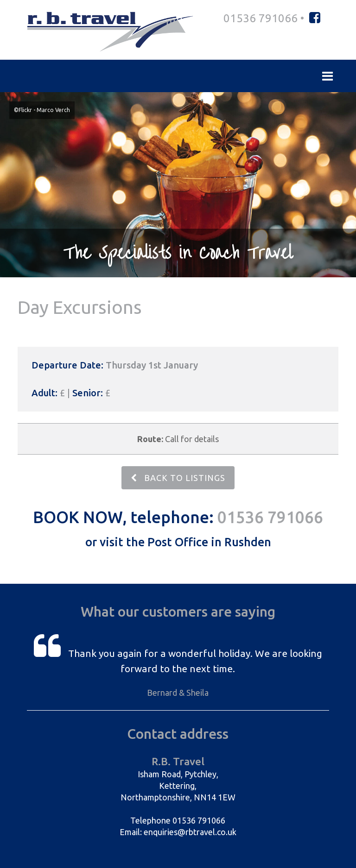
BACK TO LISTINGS (178, 478)
